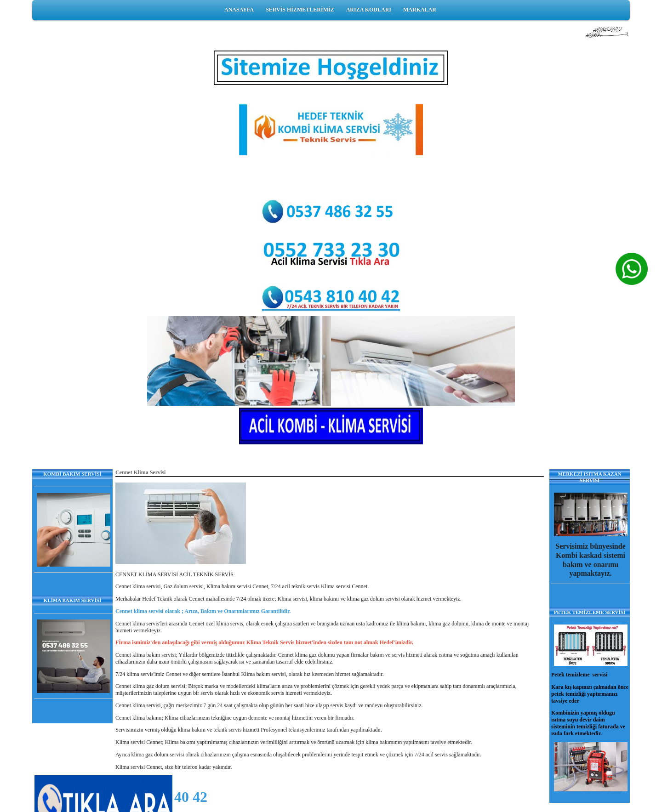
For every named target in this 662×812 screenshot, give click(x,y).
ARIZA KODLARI (369, 10)
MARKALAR (420, 10)
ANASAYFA (239, 10)
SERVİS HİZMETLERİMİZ (300, 10)
